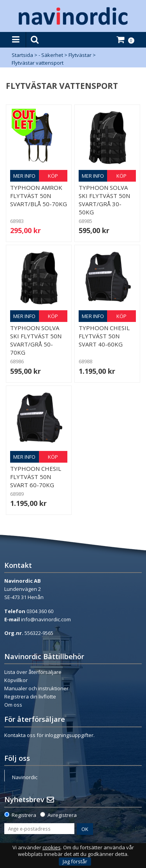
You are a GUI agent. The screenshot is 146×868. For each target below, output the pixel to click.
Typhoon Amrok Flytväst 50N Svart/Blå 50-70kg (39, 196)
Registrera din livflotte (30, 697)
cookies (52, 848)
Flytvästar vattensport (38, 63)
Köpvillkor (16, 680)
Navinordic (25, 777)
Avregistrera (62, 815)
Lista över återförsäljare (33, 672)
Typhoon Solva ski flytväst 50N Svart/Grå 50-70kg (36, 340)
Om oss (13, 705)
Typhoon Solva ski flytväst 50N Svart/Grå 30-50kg (104, 200)
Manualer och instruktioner (36, 688)
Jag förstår (75, 861)
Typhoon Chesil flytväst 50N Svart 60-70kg (36, 477)
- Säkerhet (51, 55)
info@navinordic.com (46, 619)
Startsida (22, 55)
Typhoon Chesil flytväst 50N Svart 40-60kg (104, 336)
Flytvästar (80, 55)
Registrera (24, 815)
